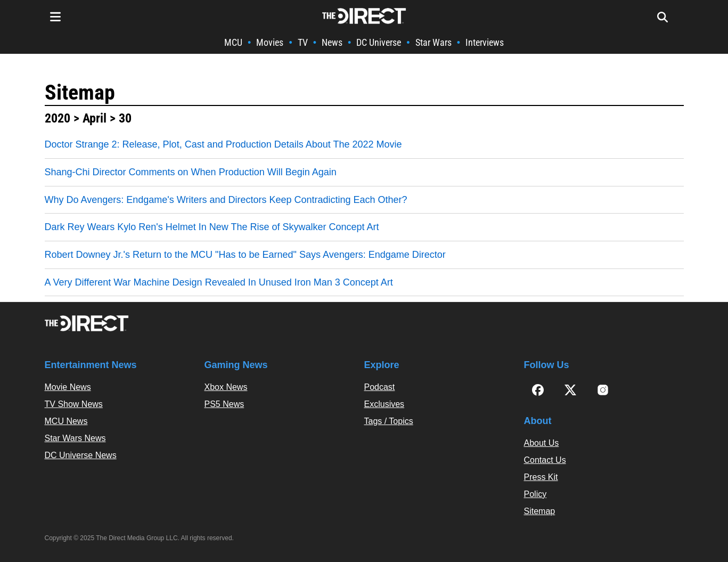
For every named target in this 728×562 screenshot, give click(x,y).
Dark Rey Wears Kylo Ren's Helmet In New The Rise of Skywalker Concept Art (212, 227)
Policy (535, 494)
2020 (58, 118)
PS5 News (224, 404)
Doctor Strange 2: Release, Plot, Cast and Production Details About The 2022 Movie (223, 144)
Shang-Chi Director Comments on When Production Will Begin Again (191, 172)
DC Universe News (81, 455)
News (332, 42)
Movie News (68, 387)
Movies (270, 42)
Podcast (380, 387)
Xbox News (226, 387)
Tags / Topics (389, 421)
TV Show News (74, 404)
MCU (233, 42)
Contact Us (545, 460)
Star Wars (433, 42)
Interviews (485, 42)
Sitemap (80, 92)
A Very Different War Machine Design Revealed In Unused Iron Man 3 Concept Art (219, 282)
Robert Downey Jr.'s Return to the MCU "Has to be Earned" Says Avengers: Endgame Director (245, 255)
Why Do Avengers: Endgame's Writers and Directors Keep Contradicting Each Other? (226, 200)
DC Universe (379, 42)
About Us (542, 443)
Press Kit (541, 477)
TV (303, 42)
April (95, 118)
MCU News (66, 421)
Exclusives (385, 404)
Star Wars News (75, 438)
